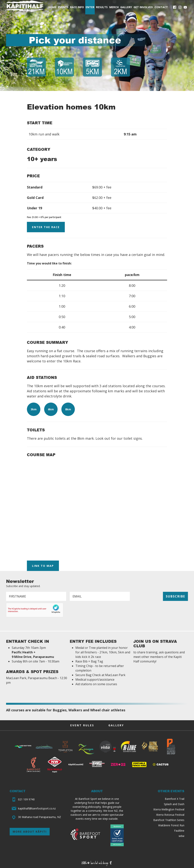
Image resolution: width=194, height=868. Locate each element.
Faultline (179, 831)
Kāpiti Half (25, 7)
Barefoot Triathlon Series (169, 820)
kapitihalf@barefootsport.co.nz (37, 808)
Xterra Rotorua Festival (170, 815)
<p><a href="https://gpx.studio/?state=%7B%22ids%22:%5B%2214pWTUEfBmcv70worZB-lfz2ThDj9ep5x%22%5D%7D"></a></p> (97, 508)
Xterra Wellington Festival (169, 809)
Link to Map (43, 566)
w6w (181, 836)
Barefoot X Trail (175, 799)
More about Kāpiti (30, 832)
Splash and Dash (174, 804)
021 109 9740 (26, 799)
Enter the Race (46, 227)
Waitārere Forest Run (171, 825)
